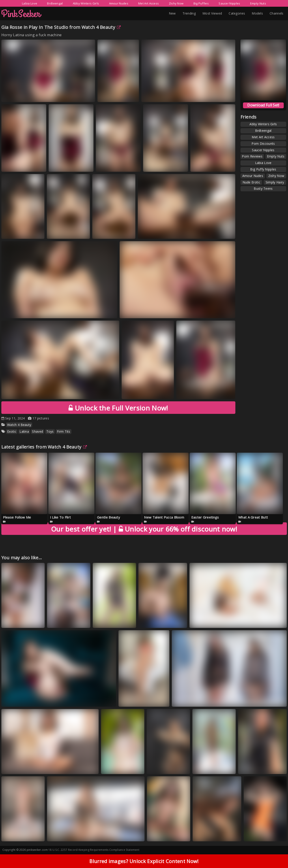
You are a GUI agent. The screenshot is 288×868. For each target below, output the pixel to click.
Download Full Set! (263, 105)
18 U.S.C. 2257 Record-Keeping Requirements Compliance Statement (94, 850)
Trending (189, 13)
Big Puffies (201, 3)
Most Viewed (212, 13)
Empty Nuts (258, 3)
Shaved (38, 431)
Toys (50, 431)
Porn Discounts (263, 144)
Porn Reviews (252, 156)
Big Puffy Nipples (263, 169)
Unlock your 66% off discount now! (144, 529)
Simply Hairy (275, 182)
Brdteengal (55, 3)
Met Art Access (148, 3)
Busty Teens (263, 188)
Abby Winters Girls (86, 3)
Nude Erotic (251, 182)
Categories (237, 13)
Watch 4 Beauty (101, 27)
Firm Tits (64, 431)
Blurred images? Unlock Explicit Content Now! (144, 863)
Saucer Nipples (229, 3)
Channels (276, 13)
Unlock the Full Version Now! (118, 408)
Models (257, 13)
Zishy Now (176, 3)
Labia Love (30, 3)
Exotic (12, 431)
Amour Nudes (119, 3)
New (172, 13)
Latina (24, 431)
